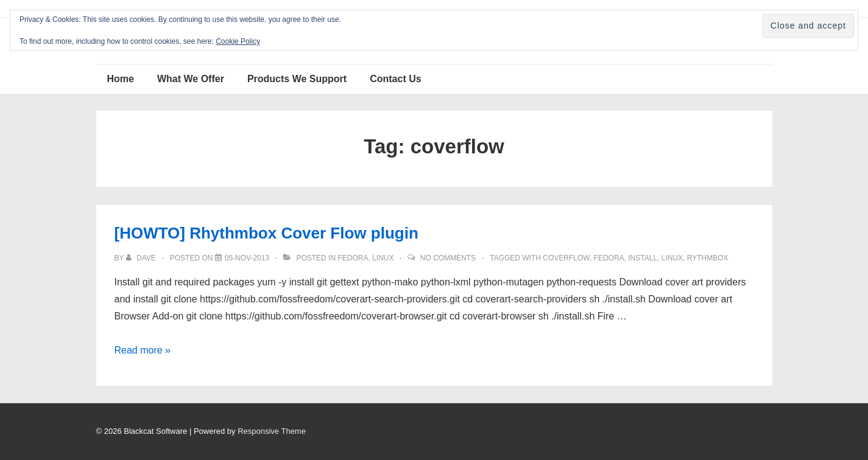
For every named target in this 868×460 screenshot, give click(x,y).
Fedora (353, 258)
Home (121, 79)
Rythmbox (708, 258)
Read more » (143, 350)
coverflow (566, 258)
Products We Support (297, 79)
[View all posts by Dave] (142, 258)
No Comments (448, 258)
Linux (383, 258)
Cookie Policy (238, 41)
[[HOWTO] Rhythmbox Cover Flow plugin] (247, 258)
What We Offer (191, 79)
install (643, 258)
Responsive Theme (272, 431)
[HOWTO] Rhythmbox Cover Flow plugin (266, 233)
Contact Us (395, 79)
